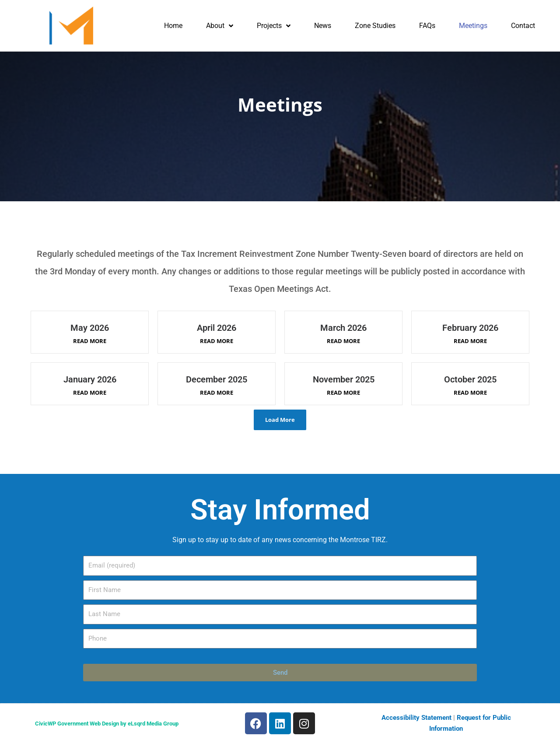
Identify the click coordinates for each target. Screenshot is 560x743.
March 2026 (343, 328)
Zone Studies (375, 26)
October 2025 (470, 379)
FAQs (427, 26)
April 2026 (217, 328)
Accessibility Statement (416, 718)
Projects (274, 26)
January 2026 (90, 379)
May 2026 (90, 328)
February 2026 (470, 328)
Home (173, 26)
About (220, 26)
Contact (523, 26)
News (323, 26)
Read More (90, 341)
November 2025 (344, 379)
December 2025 (217, 379)
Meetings (473, 26)
